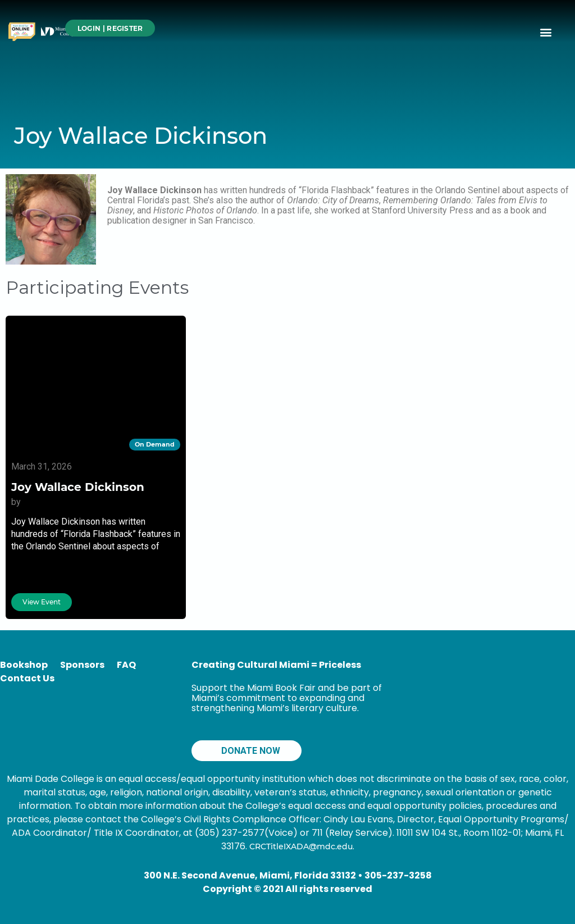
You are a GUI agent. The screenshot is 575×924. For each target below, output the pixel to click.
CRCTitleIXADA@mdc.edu (301, 846)
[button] (546, 32)
